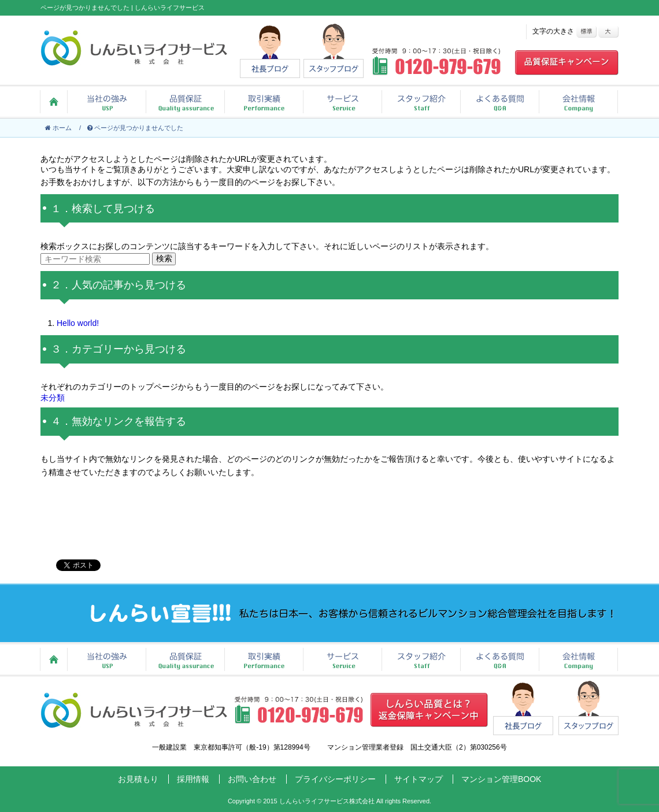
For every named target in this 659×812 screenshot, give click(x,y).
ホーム (53, 102)
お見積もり (138, 779)
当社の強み (106, 102)
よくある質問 (499, 102)
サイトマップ (419, 779)
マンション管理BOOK (501, 779)
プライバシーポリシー (335, 779)
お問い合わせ (252, 779)
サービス (342, 102)
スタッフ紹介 (421, 102)
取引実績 (264, 102)
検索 (164, 258)
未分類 (53, 398)
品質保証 (185, 102)
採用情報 (193, 779)
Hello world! (78, 323)
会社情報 (578, 102)
